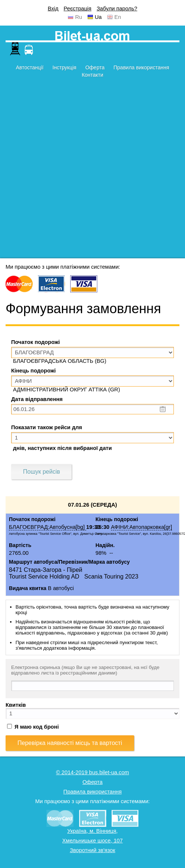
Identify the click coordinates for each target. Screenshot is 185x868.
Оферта (95, 67)
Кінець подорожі (33, 371)
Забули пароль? (117, 9)
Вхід (53, 9)
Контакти (92, 75)
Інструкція (64, 67)
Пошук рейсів (41, 472)
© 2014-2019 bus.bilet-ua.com (93, 772)
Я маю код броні (33, 727)
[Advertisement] (87, 171)
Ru (79, 17)
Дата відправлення (37, 399)
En (118, 17)
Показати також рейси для (47, 427)
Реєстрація (77, 9)
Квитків (16, 705)
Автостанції (30, 67)
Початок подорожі (35, 342)
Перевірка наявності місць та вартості (70, 743)
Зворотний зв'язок (92, 850)
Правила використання (142, 67)
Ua (98, 17)
